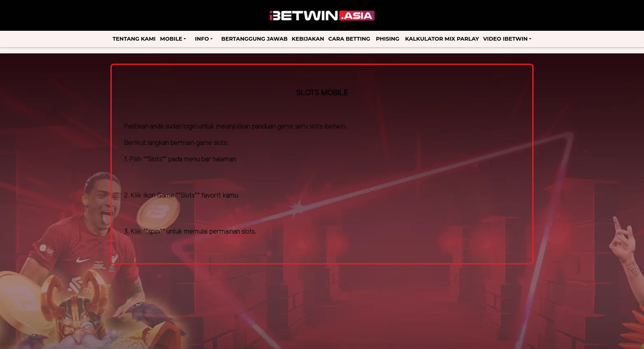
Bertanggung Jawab (254, 39)
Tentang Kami (134, 39)
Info (202, 39)
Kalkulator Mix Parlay (442, 39)
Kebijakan (308, 39)
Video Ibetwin (505, 39)
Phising (388, 39)
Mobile (171, 39)
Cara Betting (349, 39)
